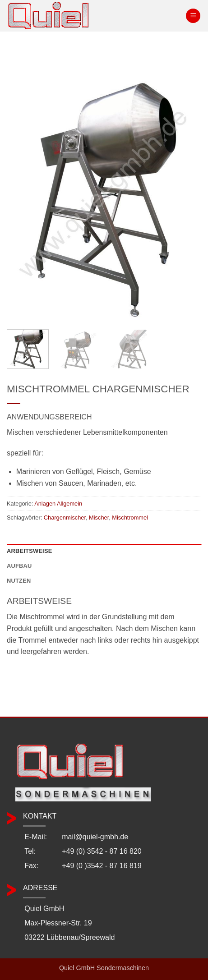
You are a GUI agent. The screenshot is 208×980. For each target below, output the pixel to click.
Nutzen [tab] (19, 581)
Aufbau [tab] (19, 566)
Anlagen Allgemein (58, 504)
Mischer (99, 518)
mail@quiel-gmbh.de (95, 837)
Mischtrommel (130, 518)
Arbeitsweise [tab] (29, 551)
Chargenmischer (65, 518)
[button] (193, 16)
